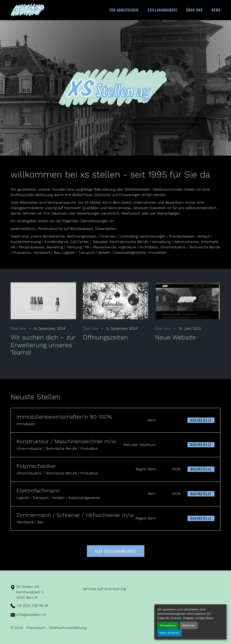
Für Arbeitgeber (124, 10)
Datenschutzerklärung (68, 628)
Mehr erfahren (170, 633)
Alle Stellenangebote (116, 551)
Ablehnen (189, 625)
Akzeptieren (168, 625)
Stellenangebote (162, 10)
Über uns (194, 10)
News (216, 10)
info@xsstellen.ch (31, 615)
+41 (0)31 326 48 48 (32, 606)
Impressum (36, 628)
